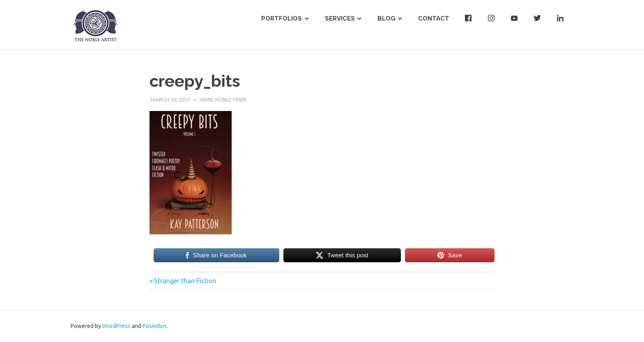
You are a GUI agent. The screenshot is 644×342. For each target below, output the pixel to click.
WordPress (116, 326)
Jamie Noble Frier (223, 99)
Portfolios (282, 18)
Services (340, 18)
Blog (386, 18)
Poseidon (154, 326)
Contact (434, 18)
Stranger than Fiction (185, 281)
